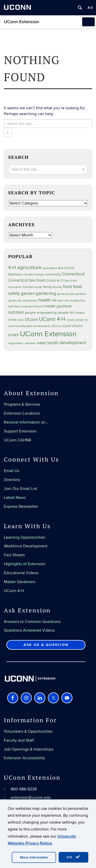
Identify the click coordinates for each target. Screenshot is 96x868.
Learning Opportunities (24, 537)
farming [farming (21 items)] (57, 287)
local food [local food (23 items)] (14, 306)
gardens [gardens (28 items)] (81, 294)
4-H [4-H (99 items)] (12, 268)
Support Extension (20, 431)
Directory (12, 480)
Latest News (15, 498)
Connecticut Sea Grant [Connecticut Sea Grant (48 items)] (27, 280)
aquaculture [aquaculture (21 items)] (50, 268)
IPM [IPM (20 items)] (54, 301)
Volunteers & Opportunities (28, 731)
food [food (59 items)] (67, 287)
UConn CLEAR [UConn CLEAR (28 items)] (61, 326)
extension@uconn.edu (31, 798)
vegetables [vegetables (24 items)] (16, 343)
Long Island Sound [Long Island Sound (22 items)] (32, 306)
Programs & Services (22, 404)
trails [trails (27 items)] (20, 320)
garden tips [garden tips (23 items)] (15, 301)
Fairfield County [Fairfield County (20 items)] (33, 287)
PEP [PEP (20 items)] (72, 313)
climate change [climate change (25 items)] (34, 274)
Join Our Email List (20, 489)
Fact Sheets (14, 555)
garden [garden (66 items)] (28, 293)
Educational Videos (21, 573)
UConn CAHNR (18, 440)
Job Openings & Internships (29, 749)
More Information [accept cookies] (34, 857)
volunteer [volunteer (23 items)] (30, 343)
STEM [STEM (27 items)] (12, 320)
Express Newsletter (21, 507)
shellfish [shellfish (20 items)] (80, 313)
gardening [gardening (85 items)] (46, 293)
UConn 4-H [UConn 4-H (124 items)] (52, 319)
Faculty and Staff (19, 740)
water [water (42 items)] (41, 343)
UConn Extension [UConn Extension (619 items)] (48, 334)
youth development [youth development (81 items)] (67, 343)
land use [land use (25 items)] (63, 300)
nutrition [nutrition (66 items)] (16, 312)
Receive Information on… (26, 422)
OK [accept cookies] (73, 857)
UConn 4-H (14, 591)
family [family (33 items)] (47, 287)
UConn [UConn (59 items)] (31, 320)
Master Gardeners (20, 582)
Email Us (12, 471)
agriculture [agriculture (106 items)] (29, 268)
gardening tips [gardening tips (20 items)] (66, 294)
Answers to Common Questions (32, 622)
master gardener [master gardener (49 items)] (58, 306)
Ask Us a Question (46, 645)
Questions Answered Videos (29, 630)
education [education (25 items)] (15, 287)
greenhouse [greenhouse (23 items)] (30, 301)
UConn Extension (22, 22)
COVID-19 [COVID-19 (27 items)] (53, 281)
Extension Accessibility (24, 758)
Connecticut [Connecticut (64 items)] (73, 274)
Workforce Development (26, 546)
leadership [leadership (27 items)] (77, 301)
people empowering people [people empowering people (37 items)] (47, 313)
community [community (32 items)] (53, 274)
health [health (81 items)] (45, 300)
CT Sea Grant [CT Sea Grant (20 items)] (69, 281)
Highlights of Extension (25, 564)
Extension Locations (22, 413)
